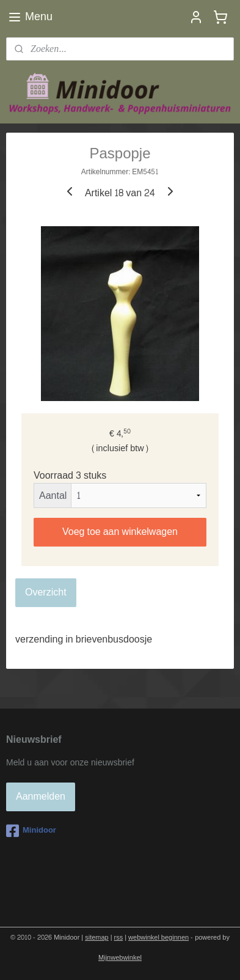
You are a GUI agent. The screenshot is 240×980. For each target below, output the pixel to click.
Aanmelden (41, 796)
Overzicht (46, 592)
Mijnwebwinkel (120, 958)
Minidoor (31, 831)
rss (119, 938)
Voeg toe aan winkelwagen (120, 532)
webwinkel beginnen (158, 938)
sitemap (97, 938)
